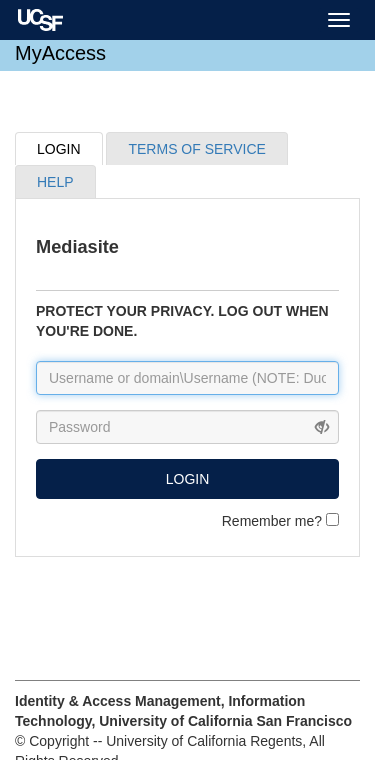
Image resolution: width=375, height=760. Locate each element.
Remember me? (280, 521)
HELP (55, 182)
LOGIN (59, 149)
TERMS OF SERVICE (196, 149)
